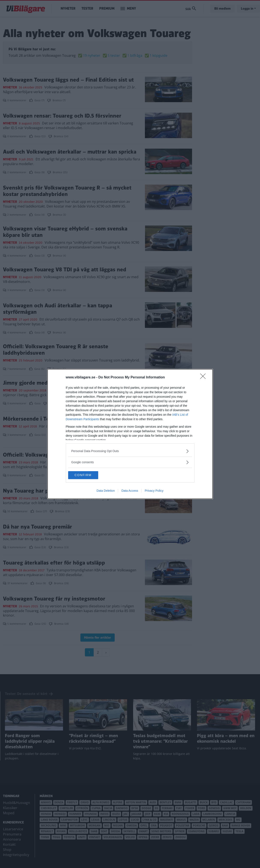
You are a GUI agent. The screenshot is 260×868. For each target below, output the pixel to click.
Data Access (130, 491)
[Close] (204, 377)
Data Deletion (106, 491)
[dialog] (130, 434)
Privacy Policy (154, 491)
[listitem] (130, 451)
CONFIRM (88, 475)
